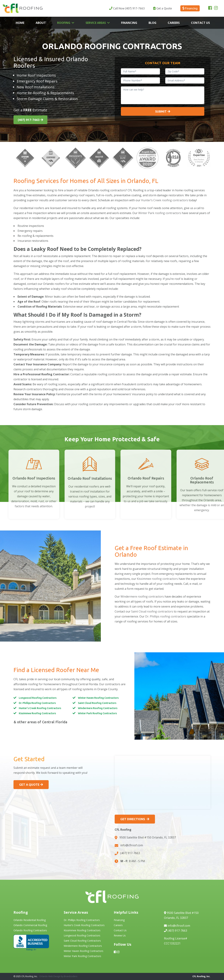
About (41, 23)
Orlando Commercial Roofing (30, 925)
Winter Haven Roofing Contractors (98, 698)
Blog (152, 23)
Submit (161, 111)
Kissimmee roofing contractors (157, 579)
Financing (129, 23)
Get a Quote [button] (29, 785)
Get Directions (133, 819)
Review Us (120, 935)
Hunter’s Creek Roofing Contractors (40, 708)
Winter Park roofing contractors (160, 213)
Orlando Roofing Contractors (30, 930)
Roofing (64, 23)
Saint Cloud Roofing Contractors (97, 703)
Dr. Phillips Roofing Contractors (37, 703)
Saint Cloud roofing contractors (152, 611)
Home (20, 23)
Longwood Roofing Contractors (38, 698)
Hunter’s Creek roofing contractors (165, 200)
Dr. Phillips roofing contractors (166, 616)
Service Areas (96, 23)
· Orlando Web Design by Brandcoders (58, 976)
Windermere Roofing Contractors (98, 708)
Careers (174, 23)
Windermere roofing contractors (142, 596)
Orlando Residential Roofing (30, 920)
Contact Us (200, 23)
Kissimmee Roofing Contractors (37, 713)
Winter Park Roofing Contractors (97, 713)
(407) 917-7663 (127, 8)
